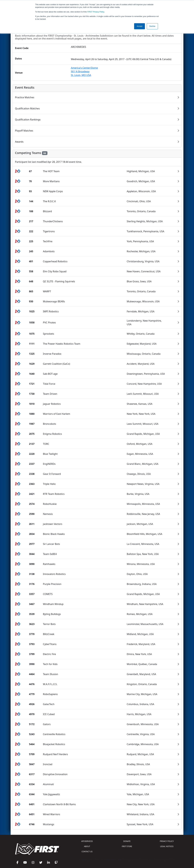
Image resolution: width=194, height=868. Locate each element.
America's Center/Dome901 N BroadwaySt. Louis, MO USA (84, 71)
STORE (127, 846)
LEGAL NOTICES (167, 846)
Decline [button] (152, 26)
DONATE (127, 841)
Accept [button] (140, 26)
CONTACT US (87, 852)
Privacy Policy (96, 12)
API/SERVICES (87, 841)
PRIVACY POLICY (167, 841)
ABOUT (87, 846)
